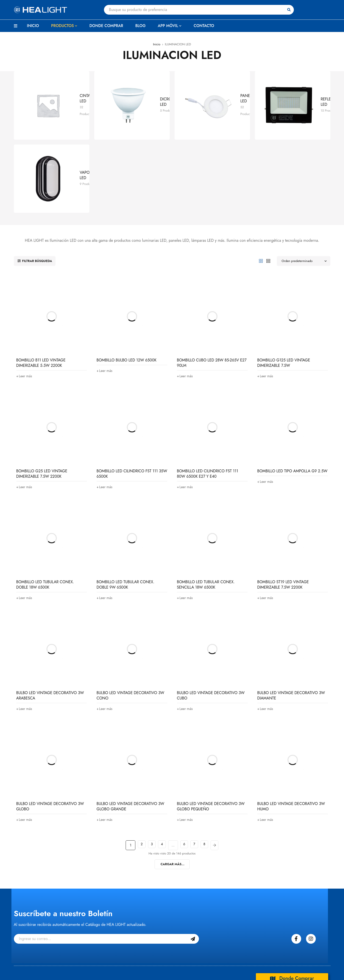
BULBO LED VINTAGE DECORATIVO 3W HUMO (291, 724)
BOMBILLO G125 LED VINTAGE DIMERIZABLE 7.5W (284, 281)
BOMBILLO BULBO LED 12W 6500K (127, 278)
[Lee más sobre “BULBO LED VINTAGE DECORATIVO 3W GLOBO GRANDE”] (106, 737)
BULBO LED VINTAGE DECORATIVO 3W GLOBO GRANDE (130, 724)
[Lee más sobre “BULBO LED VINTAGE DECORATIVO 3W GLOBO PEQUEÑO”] (186, 737)
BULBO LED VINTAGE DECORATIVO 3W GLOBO (50, 724)
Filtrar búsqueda (36, 179)
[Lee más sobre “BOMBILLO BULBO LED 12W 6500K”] (106, 289)
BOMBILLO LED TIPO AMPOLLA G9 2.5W (292, 389)
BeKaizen (91, 969)
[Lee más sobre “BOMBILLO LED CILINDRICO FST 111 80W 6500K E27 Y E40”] (186, 405)
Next (221, 763)
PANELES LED (214, 81)
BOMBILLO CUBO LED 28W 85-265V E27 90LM (212, 281)
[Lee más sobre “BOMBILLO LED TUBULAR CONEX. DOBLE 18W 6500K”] (25, 516)
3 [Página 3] (148, 763)
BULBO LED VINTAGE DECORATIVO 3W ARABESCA (50, 613)
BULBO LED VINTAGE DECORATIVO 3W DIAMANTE (291, 613)
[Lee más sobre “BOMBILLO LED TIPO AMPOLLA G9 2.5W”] (266, 399)
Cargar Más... (173, 782)
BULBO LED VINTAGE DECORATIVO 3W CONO (130, 613)
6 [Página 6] (184, 763)
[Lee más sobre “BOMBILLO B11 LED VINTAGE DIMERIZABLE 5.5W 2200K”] (25, 294)
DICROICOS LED (135, 81)
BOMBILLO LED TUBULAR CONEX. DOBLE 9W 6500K (126, 502)
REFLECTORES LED (298, 81)
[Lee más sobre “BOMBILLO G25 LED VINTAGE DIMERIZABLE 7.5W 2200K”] (25, 405)
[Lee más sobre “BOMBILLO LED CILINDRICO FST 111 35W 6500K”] (106, 405)
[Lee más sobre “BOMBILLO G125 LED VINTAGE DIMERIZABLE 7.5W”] (266, 294)
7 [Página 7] (196, 763)
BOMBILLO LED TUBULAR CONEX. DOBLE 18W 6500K (45, 502)
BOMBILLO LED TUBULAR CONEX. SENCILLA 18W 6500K (206, 502)
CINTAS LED (51, 81)
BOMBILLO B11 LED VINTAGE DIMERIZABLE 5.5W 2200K (41, 281)
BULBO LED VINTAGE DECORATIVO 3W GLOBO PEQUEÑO (211, 724)
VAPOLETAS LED (55, 113)
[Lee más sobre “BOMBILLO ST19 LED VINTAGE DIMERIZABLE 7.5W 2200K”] (266, 516)
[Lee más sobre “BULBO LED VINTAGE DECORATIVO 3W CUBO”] (186, 627)
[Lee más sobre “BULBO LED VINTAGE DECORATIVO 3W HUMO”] (266, 737)
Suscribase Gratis (193, 857)
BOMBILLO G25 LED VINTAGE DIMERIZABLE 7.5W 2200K (42, 392)
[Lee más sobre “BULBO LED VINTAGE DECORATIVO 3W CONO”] (106, 627)
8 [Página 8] (209, 763)
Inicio (157, 44)
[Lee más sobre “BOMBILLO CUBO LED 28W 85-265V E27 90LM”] (186, 294)
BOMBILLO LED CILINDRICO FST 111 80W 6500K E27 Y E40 (208, 392)
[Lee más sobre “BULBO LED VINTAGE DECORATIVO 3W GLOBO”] (25, 737)
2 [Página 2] (136, 763)
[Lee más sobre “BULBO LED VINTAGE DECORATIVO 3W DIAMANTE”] (266, 627)
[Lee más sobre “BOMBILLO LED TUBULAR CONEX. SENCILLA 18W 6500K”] (186, 516)
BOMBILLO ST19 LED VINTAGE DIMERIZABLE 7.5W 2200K (283, 502)
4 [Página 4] (160, 763)
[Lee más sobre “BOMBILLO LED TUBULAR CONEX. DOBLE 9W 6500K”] (106, 516)
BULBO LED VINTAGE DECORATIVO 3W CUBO (211, 613)
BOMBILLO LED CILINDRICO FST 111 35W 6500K (132, 392)
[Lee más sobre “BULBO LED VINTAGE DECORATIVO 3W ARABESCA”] (25, 627)
